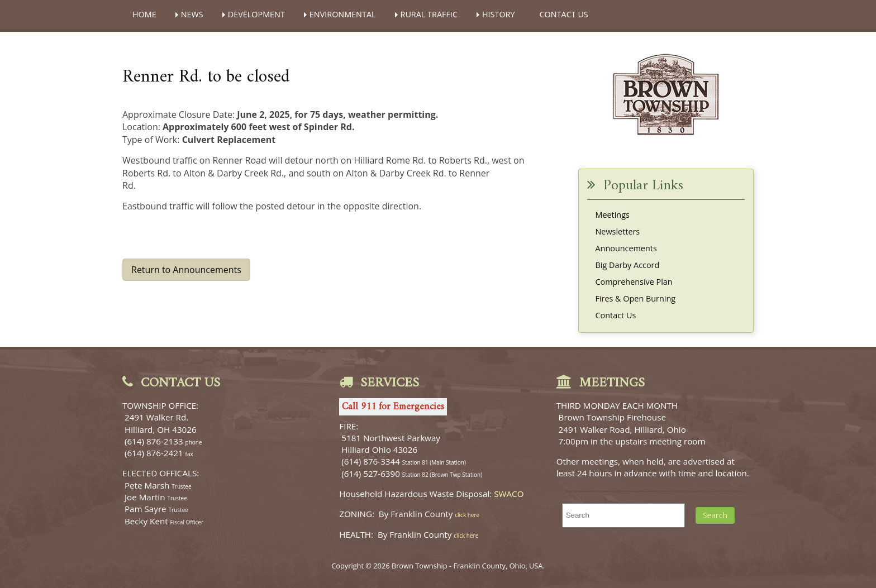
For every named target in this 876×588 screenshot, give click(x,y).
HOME (144, 14)
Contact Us (616, 315)
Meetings (613, 215)
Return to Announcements (186, 270)
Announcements (626, 248)
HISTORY (499, 14)
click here (467, 515)
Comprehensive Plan (634, 282)
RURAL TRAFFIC (429, 14)
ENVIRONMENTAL (343, 14)
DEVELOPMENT (256, 14)
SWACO (509, 494)
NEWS (192, 14)
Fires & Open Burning (636, 298)
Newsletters (618, 231)
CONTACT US (564, 14)
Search (715, 515)
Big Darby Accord (628, 265)
